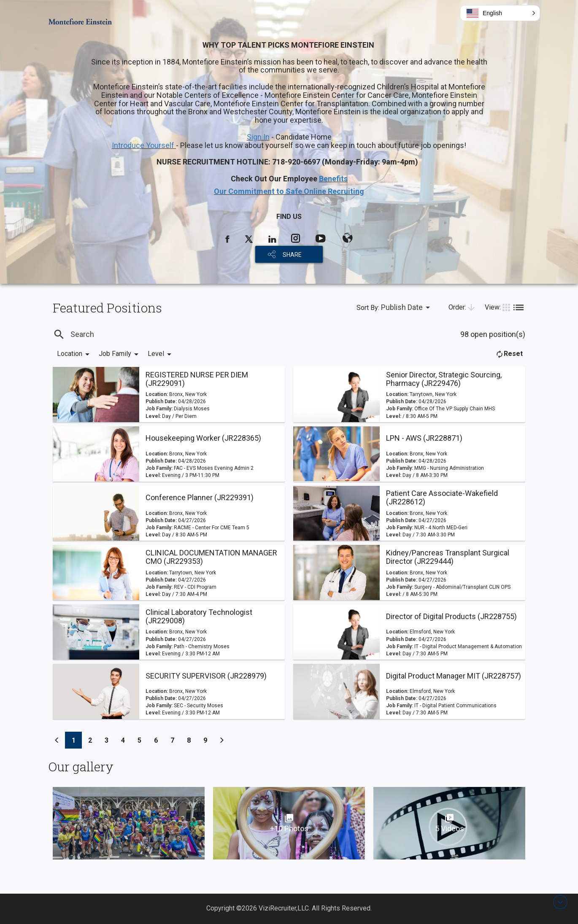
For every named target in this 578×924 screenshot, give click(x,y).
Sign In (258, 137)
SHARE (292, 255)
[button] (500, 13)
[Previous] (57, 740)
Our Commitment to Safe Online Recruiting (289, 191)
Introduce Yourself (144, 145)
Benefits (333, 179)
